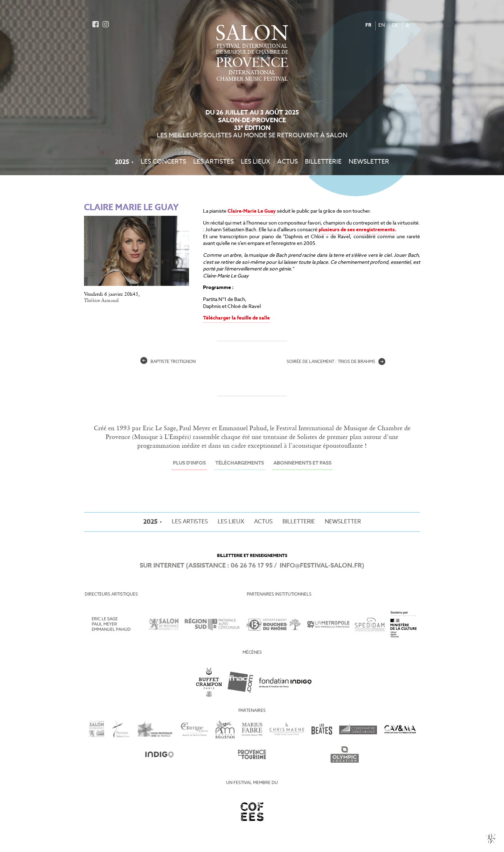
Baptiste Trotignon (168, 362)
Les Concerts (163, 162)
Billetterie (323, 162)
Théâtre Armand (101, 301)
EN (382, 25)
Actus (288, 162)
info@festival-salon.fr (321, 566)
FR (368, 25)
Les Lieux (255, 162)
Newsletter (369, 162)
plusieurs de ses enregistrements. (357, 230)
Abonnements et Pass (302, 463)
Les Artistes (213, 162)
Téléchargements (240, 463)
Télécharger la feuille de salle (236, 318)
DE (395, 25)
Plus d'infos (189, 463)
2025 (122, 162)
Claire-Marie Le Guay (252, 211)
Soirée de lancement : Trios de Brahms (336, 362)
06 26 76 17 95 (252, 566)
